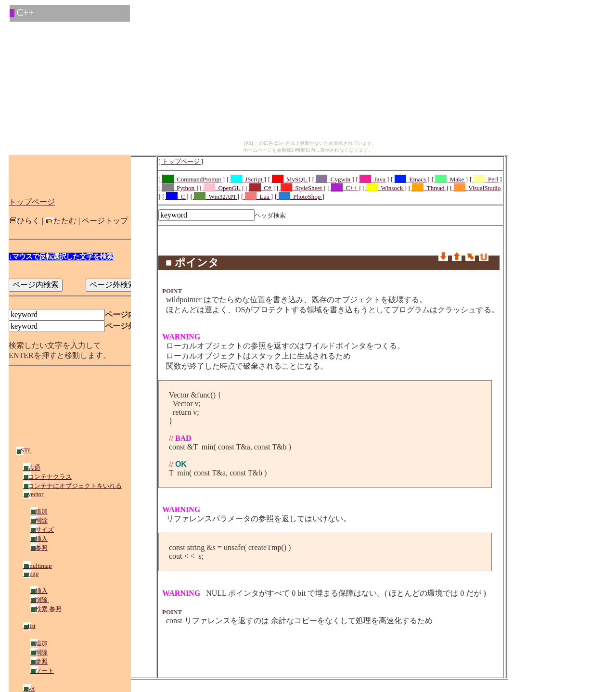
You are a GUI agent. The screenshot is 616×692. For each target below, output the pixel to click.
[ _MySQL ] (289, 179)
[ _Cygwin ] (333, 179)
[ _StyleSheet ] (301, 188)
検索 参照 (46, 609)
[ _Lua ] (257, 197)
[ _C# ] (260, 188)
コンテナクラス (47, 477)
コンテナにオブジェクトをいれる (72, 486)
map (31, 573)
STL (24, 450)
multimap (38, 566)
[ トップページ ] (181, 161)
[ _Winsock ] (384, 188)
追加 (39, 511)
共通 (32, 468)
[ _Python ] (178, 188)
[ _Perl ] (486, 179)
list (29, 626)
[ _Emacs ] (410, 179)
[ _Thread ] (428, 188)
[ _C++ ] (344, 188)
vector (33, 494)
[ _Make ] (450, 179)
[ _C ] (175, 197)
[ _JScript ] (246, 179)
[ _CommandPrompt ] (192, 179)
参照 (39, 548)
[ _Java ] (373, 179)
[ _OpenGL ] (222, 188)
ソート (42, 671)
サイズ (42, 530)
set (29, 688)
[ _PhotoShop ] (300, 197)
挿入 (39, 539)
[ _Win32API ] (215, 197)
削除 (39, 520)
